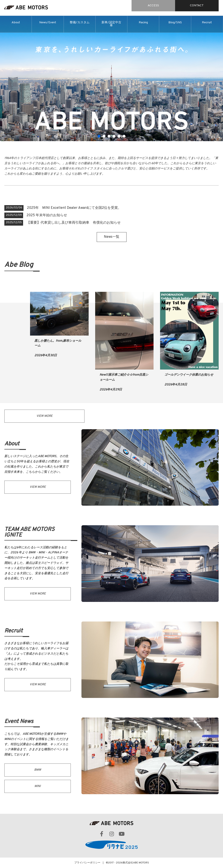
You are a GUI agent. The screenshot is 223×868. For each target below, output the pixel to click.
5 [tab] (119, 136)
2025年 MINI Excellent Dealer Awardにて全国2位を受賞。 (74, 208)
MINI (38, 786)
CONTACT (197, 6)
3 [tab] (109, 136)
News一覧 (112, 237)
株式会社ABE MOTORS (136, 863)
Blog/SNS (175, 23)
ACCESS (153, 6)
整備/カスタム (80, 23)
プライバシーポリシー (87, 863)
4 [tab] (114, 136)
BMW (38, 770)
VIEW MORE (44, 416)
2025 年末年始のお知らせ (47, 215)
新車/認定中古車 (111, 24)
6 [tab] (124, 136)
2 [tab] (104, 136)
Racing (143, 23)
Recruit (207, 23)
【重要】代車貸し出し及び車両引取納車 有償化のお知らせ (74, 223)
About (16, 23)
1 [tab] (99, 136)
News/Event (48, 23)
